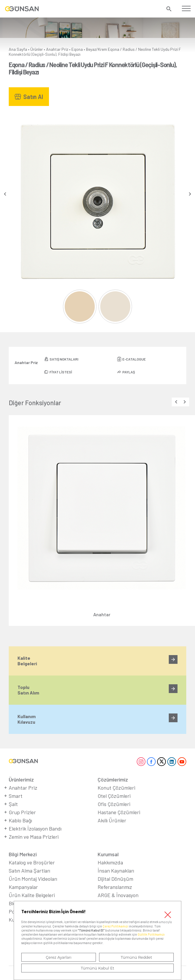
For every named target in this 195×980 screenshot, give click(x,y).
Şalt (13, 804)
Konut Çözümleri (116, 788)
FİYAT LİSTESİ (61, 372)
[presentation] (5, 194)
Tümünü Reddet (136, 957)
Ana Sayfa (18, 49)
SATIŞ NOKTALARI (64, 359)
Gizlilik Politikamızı (151, 934)
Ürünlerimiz (21, 779)
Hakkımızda (110, 862)
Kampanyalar (23, 887)
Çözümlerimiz (113, 779)
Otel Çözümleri (114, 796)
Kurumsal (108, 854)
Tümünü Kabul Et (97, 968)
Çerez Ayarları (59, 957)
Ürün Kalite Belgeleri (32, 895)
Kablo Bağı (20, 820)
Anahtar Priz (57, 49)
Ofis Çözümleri (114, 804)
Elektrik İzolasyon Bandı (35, 828)
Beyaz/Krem (96, 49)
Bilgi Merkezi (23, 854)
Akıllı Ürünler (112, 820)
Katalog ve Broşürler (32, 862)
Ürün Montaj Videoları (33, 879)
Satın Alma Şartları (29, 871)
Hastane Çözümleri (119, 812)
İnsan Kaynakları (116, 871)
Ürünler (37, 49)
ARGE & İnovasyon (118, 895)
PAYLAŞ (129, 372)
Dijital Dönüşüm (115, 879)
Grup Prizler (22, 812)
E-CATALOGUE (134, 359)
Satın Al (33, 97)
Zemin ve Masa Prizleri (34, 837)
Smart (16, 796)
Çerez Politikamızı (115, 926)
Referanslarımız (115, 887)
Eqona (77, 49)
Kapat (168, 915)
